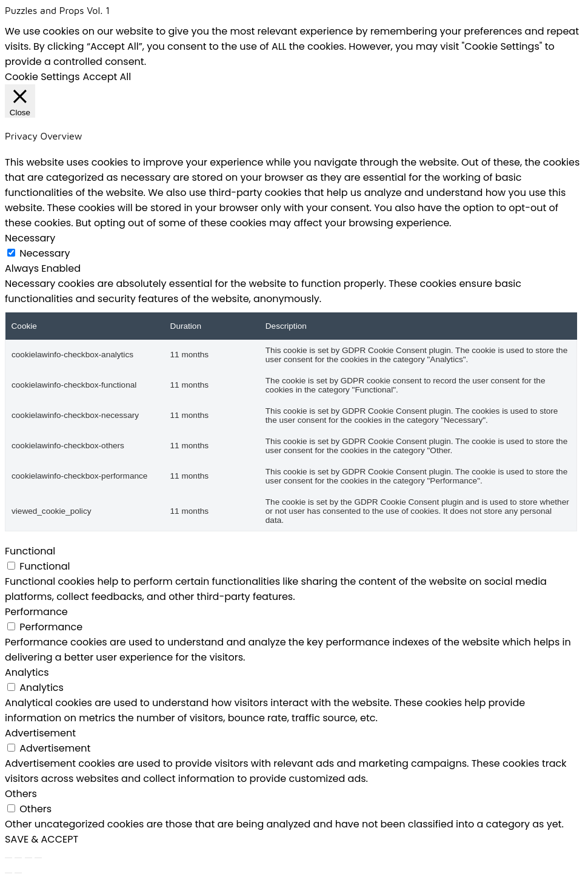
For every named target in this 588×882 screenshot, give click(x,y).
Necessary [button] (30, 238)
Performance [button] (36, 612)
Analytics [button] (27, 672)
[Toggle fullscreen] (18, 858)
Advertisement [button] (40, 733)
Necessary (45, 253)
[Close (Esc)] (38, 858)
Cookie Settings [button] (42, 77)
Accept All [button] (107, 77)
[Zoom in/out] (8, 858)
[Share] (28, 858)
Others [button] (21, 794)
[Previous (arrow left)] (8, 873)
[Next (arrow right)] (18, 873)
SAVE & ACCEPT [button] (42, 839)
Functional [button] (30, 551)
